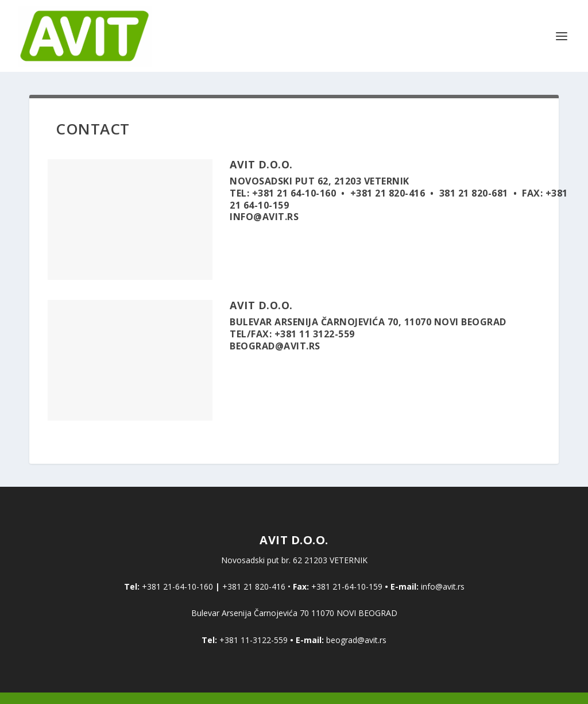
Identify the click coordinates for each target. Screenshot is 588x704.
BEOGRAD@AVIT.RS (275, 346)
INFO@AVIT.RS (264, 217)
